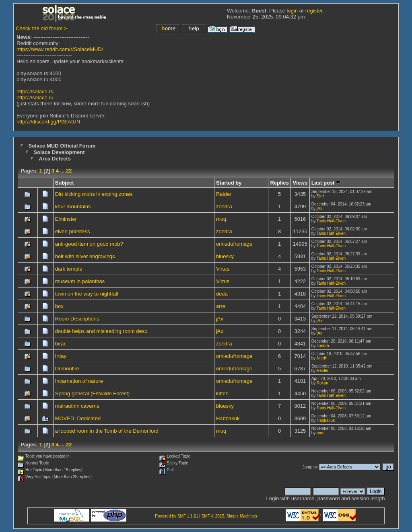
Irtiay (61, 356)
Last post (326, 183)
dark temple (69, 269)
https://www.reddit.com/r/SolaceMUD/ (60, 49)
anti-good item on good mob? (89, 244)
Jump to (310, 467)
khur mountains (73, 206)
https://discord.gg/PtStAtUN (48, 122)
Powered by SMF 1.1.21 (176, 516)
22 (69, 171)
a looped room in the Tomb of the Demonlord (107, 431)
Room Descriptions (77, 319)
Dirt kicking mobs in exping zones (94, 194)
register (314, 11)
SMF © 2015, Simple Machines (229, 516)
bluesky (225, 256)
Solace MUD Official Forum (62, 146)
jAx (319, 208)
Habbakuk (228, 418)
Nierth (322, 358)
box (59, 306)
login (292, 11)
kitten (222, 393)
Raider (224, 194)
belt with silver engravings (85, 256)
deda (222, 294)
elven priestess (73, 231)
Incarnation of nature (79, 381)
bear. (61, 344)
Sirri (320, 196)
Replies (279, 183)
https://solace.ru (35, 98)
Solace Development (59, 152)
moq (221, 219)
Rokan (322, 383)
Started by (229, 183)
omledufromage (234, 244)
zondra (224, 206)
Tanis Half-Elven (331, 221)
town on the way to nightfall (87, 294)
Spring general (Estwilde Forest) (93, 393)
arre (221, 306)
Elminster (66, 219)
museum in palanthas (80, 281)
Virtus (223, 269)
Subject (65, 183)
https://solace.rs (35, 91)
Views (300, 183)
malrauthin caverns (77, 406)
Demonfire (67, 369)
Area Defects (55, 159)
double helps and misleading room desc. (102, 331)
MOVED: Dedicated (78, 418)
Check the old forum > (41, 28)
